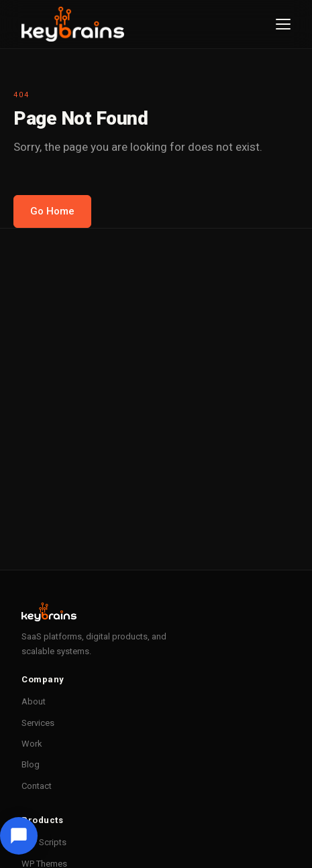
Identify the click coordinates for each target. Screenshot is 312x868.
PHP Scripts (44, 842)
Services (38, 723)
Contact (37, 786)
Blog (31, 764)
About (34, 701)
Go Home (52, 211)
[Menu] (283, 24)
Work (32, 744)
